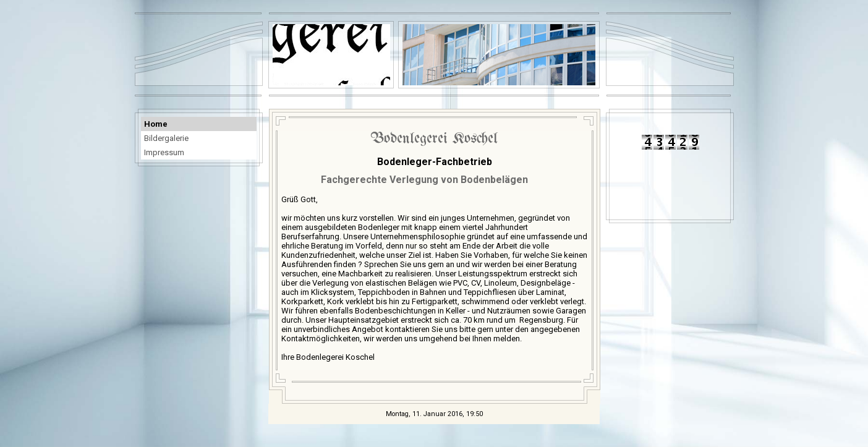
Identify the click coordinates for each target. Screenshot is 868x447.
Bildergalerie (166, 138)
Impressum (164, 152)
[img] (499, 55)
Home (156, 124)
